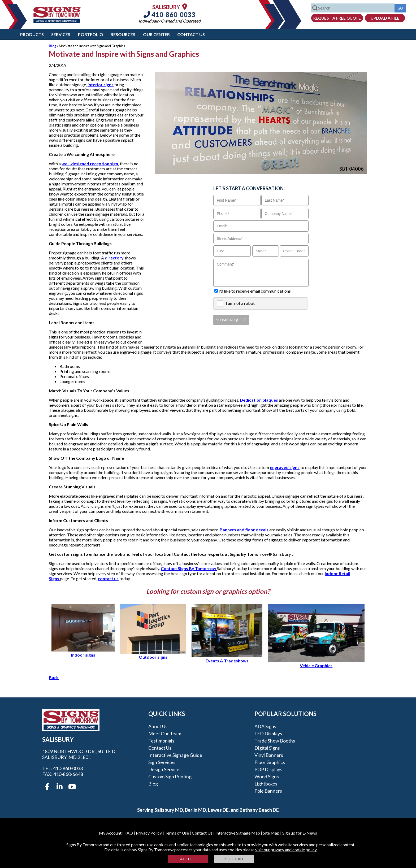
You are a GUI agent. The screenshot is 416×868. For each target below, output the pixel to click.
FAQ (129, 833)
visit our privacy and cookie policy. (286, 850)
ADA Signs (265, 726)
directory (114, 258)
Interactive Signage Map (238, 833)
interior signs (101, 84)
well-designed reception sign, (90, 164)
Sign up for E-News (300, 833)
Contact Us (191, 34)
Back (54, 677)
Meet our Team (165, 734)
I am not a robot (240, 303)
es (276, 400)
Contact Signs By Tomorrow (189, 568)
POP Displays (268, 769)
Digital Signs (267, 748)
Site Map (271, 833)
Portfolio (91, 34)
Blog (53, 46)
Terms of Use (177, 833)
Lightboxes (266, 784)
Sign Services (162, 762)
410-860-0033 (170, 14)
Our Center (156, 34)
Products (32, 34)
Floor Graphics (270, 762)
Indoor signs (83, 652)
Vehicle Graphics (316, 663)
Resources (123, 34)
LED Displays (268, 734)
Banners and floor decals (244, 530)
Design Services (165, 769)
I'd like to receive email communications (255, 291)
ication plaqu (261, 400)
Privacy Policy (149, 833)
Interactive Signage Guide (175, 755)
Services (61, 34)
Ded (244, 400)
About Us (158, 726)
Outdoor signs (153, 654)
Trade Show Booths (275, 741)
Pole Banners (268, 791)
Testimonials (161, 741)
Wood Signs (267, 776)
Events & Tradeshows (227, 658)
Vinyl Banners (269, 755)
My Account (110, 833)
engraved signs (285, 467)
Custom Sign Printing (170, 776)
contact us (108, 578)
